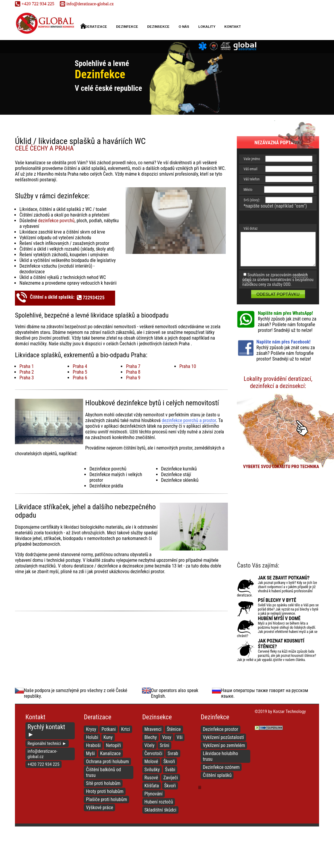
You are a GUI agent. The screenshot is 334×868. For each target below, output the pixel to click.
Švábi (170, 770)
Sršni (164, 745)
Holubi (92, 737)
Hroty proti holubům (105, 791)
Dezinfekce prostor (221, 729)
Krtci (126, 729)
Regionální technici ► (47, 743)
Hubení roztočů (159, 802)
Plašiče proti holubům (106, 799)
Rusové (151, 778)
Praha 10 (188, 366)
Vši (179, 737)
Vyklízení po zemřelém (224, 745)
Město (248, 190)
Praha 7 (133, 366)
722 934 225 (35, 4)
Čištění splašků (217, 775)
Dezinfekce (127, 27)
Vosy (167, 737)
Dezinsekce (158, 27)
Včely (150, 745)
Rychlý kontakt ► (46, 731)
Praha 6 (80, 378)
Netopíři (113, 745)
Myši (90, 753)
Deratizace (94, 26)
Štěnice (174, 729)
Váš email (250, 169)
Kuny (108, 737)
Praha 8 (133, 372)
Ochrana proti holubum (107, 762)
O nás (184, 27)
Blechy (151, 737)
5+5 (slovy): (252, 200)
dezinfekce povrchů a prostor (189, 420)
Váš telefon (251, 179)
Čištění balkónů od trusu (103, 772)
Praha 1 (27, 366)
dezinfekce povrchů (56, 221)
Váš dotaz (250, 228)
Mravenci (153, 729)
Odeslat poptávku (278, 294)
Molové (151, 762)
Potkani (109, 729)
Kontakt (233, 27)
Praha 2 (27, 372)
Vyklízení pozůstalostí (223, 737)
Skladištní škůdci (160, 810)
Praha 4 (80, 366)
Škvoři (169, 762)
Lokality (207, 27)
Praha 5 (80, 372)
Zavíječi (171, 778)
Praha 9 (133, 378)
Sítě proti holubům (103, 783)
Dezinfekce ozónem (221, 767)
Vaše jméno (252, 159)
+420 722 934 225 (44, 764)
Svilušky (152, 770)
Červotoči (153, 753)
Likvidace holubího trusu (220, 756)
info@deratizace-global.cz (87, 4)
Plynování (154, 794)
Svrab (173, 753)
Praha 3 (27, 378)
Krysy (91, 729)
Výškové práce (99, 808)
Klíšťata (152, 786)
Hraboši (93, 745)
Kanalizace (110, 753)
